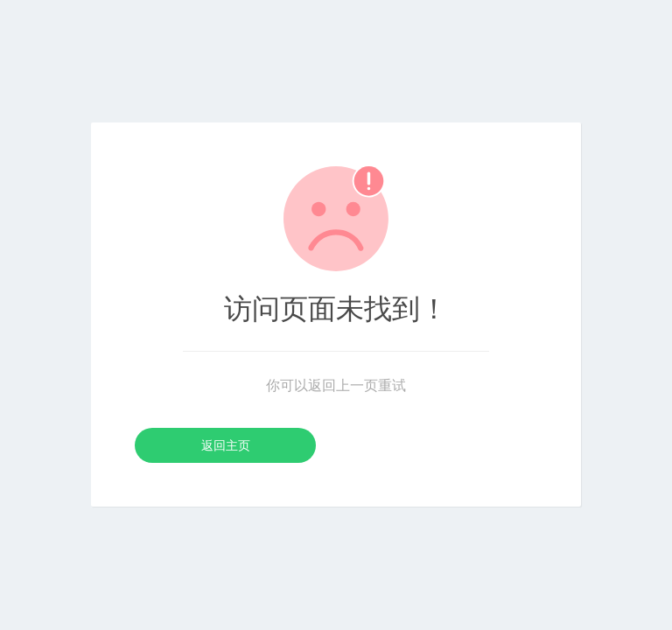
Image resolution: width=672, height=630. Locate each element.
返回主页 (226, 445)
